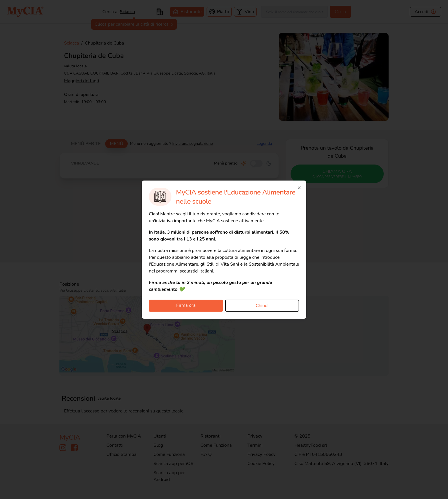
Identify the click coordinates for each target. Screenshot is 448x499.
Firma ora (186, 305)
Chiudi (262, 306)
